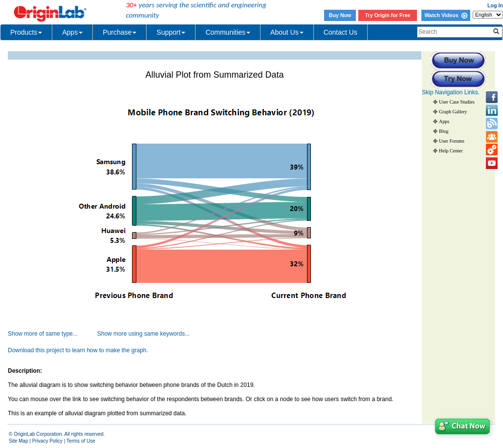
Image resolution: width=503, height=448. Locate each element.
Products (26, 32)
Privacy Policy (47, 441)
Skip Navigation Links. (451, 92)
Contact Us (340, 32)
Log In (495, 5)
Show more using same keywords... (143, 334)
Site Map (18, 441)
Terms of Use (81, 441)
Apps (72, 32)
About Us (287, 32)
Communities (228, 32)
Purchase (120, 32)
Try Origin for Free (388, 15)
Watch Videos (446, 15)
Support (171, 32)
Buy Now (340, 15)
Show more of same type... (43, 334)
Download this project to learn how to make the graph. (78, 350)
